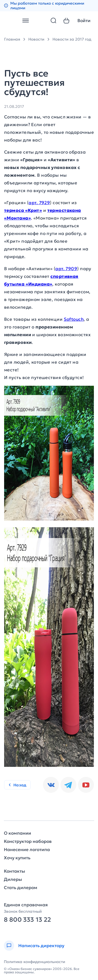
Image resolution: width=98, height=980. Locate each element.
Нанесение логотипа (27, 850)
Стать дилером (21, 888)
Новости (36, 39)
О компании (17, 833)
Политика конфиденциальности (34, 962)
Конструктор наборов (28, 841)
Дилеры (13, 879)
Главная (12, 39)
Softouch (74, 319)
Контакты (14, 871)
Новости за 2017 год (72, 39)
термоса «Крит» (23, 210)
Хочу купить (17, 858)
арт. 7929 (39, 203)
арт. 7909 (66, 269)
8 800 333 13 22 (27, 920)
